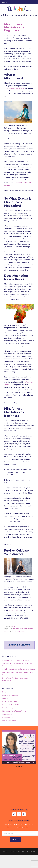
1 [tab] (17, 767)
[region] (19, 645)
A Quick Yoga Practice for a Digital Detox (18, 669)
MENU (4, 3)
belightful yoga (18, 629)
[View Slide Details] (19, 747)
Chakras (5, 698)
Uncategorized (8, 717)
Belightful (19, 9)
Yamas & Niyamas (9, 721)
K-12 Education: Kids (10, 705)
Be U (14, 626)
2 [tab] (19, 767)
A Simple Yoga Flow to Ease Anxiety (16, 660)
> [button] (34, 747)
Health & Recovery (9, 701)
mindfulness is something (14, 88)
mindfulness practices (18, 631)
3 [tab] (21, 767)
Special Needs (8, 714)
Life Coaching (8, 708)
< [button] (4, 747)
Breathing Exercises (10, 695)
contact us (13, 610)
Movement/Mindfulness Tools (14, 711)
